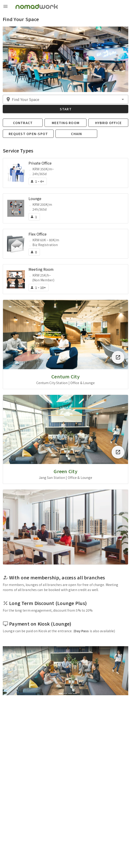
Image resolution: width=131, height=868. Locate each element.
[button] (65, 99)
